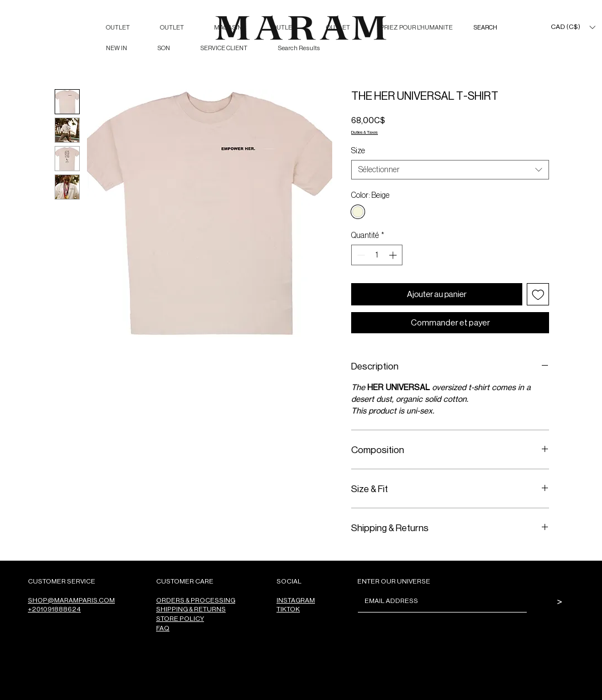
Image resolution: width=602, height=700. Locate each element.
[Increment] (394, 255)
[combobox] (450, 170)
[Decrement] (360, 255)
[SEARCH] (497, 28)
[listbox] (573, 27)
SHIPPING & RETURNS (191, 609)
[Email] (439, 601)
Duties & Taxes (365, 132)
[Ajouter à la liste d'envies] (538, 295)
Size (358, 150)
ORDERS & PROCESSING (196, 600)
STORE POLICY (180, 618)
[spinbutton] (377, 255)
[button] (573, 27)
